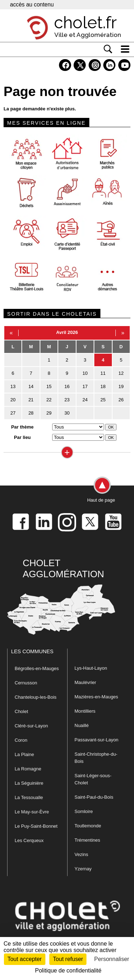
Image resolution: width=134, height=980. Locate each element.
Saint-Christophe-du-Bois (96, 758)
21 (31, 400)
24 (85, 400)
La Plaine (24, 754)
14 (31, 386)
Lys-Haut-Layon (91, 668)
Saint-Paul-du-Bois (94, 797)
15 (49, 386)
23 (67, 400)
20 (13, 400)
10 (85, 373)
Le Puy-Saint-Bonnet (36, 826)
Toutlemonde (88, 826)
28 (31, 413)
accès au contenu (32, 4)
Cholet (21, 711)
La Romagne (28, 769)
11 (103, 373)
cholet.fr (85, 23)
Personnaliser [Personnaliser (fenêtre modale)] (112, 959)
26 (121, 400)
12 (121, 373)
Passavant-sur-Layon (97, 740)
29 (49, 413)
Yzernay (83, 869)
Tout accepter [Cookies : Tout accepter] (25, 959)
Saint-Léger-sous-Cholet (93, 779)
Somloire (84, 811)
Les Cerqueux (29, 840)
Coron (21, 740)
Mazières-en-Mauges (96, 697)
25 (103, 400)
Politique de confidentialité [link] (68, 971)
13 (13, 386)
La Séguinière (29, 783)
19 (121, 386)
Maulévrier (86, 682)
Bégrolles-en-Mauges (37, 668)
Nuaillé (82, 725)
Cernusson (26, 683)
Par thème (22, 427)
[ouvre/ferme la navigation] (125, 49)
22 (49, 400)
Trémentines (88, 840)
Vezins (81, 854)
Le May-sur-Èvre (32, 812)
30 (67, 413)
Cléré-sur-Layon (31, 726)
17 (85, 386)
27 (13, 413)
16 (67, 386)
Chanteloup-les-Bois (36, 697)
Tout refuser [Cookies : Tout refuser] (68, 959)
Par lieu (22, 437)
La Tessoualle (29, 797)
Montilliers (85, 711)
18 (103, 386)
